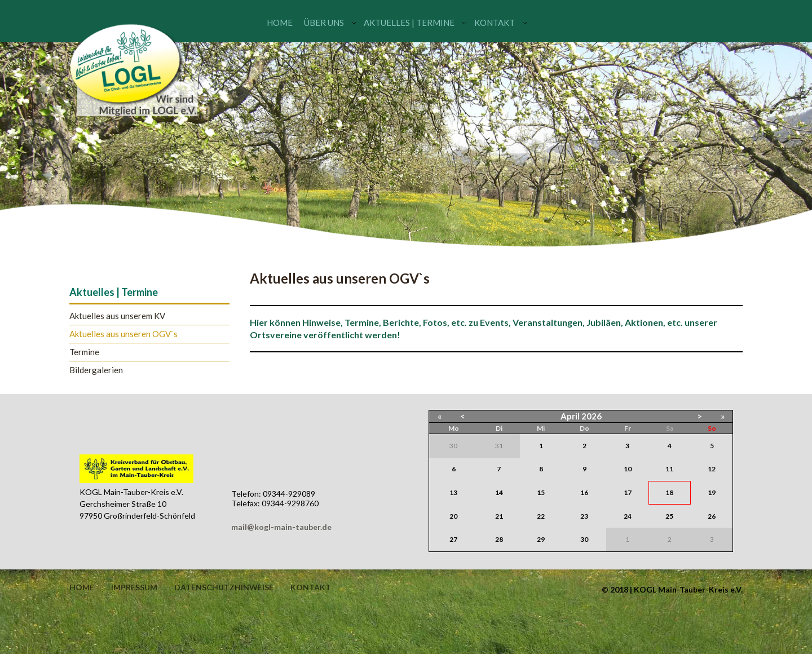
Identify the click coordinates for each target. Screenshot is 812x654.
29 (541, 539)
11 (669, 469)
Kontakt (495, 23)
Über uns (324, 23)
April (570, 416)
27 (453, 539)
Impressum (134, 587)
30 (584, 539)
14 (499, 492)
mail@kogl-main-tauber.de (281, 527)
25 (669, 516)
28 (499, 539)
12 (712, 469)
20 (453, 516)
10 (628, 469)
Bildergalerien (96, 370)
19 (712, 492)
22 (541, 516)
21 (499, 516)
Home (280, 23)
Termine (84, 352)
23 (584, 516)
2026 (592, 416)
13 (453, 492)
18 (669, 492)
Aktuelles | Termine (409, 23)
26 (712, 516)
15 (541, 492)
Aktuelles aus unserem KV (117, 316)
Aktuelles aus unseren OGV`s (123, 334)
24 (628, 516)
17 (628, 492)
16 (584, 492)
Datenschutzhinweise (224, 587)
